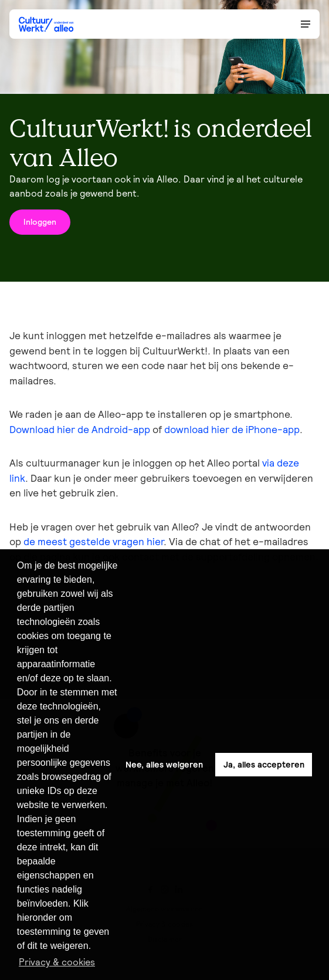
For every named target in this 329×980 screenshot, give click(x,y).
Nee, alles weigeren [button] (164, 765)
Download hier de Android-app (80, 430)
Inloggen (40, 222)
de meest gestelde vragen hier (94, 542)
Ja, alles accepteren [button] (264, 765)
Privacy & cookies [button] (57, 962)
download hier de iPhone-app (232, 430)
